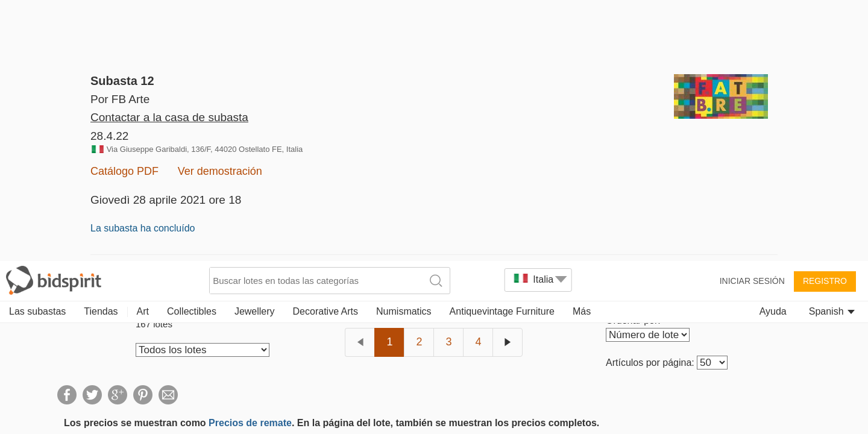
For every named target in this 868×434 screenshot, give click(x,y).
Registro (825, 19)
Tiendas (101, 50)
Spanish (832, 50)
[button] (30, 404)
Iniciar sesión (752, 19)
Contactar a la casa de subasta (169, 135)
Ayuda (773, 50)
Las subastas (37, 50)
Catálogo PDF (124, 189)
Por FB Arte (120, 99)
